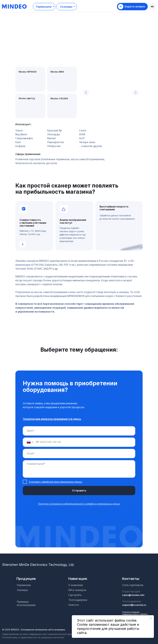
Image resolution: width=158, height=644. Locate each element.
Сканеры (22, 590)
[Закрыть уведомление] (151, 618)
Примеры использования (26, 603)
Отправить (79, 491)
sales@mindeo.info (133, 595)
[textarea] (79, 469)
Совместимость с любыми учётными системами (33, 223)
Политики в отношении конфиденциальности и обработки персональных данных (135, 614)
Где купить (75, 595)
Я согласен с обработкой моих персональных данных (56, 482)
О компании (76, 585)
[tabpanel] (79, 462)
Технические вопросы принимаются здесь (52, 419)
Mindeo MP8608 (28, 72)
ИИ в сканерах (77, 590)
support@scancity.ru (134, 605)
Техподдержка (78, 600)
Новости (74, 605)
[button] (152, 7)
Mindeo (59, 98)
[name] (79, 431)
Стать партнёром (133, 585)
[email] (79, 453)
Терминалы (24, 585)
